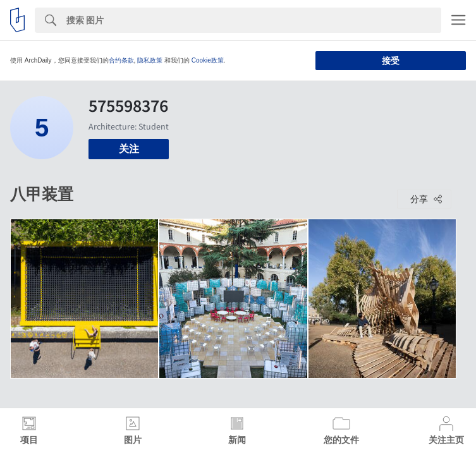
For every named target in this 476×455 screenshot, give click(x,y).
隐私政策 (150, 60)
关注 (129, 149)
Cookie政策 (208, 60)
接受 (391, 61)
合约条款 (121, 60)
